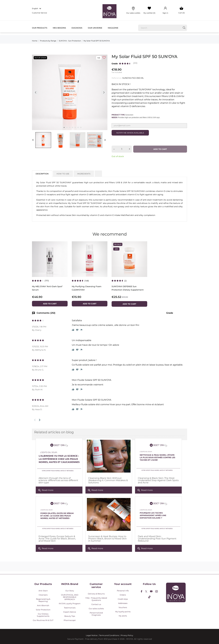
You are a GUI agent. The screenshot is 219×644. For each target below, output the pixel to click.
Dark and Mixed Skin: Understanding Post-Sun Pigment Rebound (157, 539)
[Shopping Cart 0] (181, 10)
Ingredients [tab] (84, 174)
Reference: (117, 78)
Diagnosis (77, 28)
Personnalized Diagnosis (96, 614)
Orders (123, 595)
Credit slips (123, 599)
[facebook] (142, 591)
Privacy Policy (127, 635)
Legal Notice (92, 635)
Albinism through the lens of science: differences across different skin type (58, 480)
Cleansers (43, 595)
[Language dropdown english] (37, 9)
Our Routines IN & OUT (43, 620)
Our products (40, 28)
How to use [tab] (63, 174)
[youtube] (151, 591)
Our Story (70, 591)
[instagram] (157, 591)
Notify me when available (130, 133)
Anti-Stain (43, 591)
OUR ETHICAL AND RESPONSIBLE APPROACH (70, 597)
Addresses (123, 603)
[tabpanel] (70, 92)
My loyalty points (123, 612)
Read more (46, 490)
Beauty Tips (70, 616)
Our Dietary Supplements (43, 615)
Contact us (96, 604)
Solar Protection (43, 610)
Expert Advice (70, 612)
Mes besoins (59, 28)
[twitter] (146, 591)
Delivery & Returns (96, 594)
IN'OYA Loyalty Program (70, 603)
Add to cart (160, 149)
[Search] (163, 28)
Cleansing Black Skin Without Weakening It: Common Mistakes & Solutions (108, 480)
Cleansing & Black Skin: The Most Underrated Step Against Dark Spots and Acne (158, 480)
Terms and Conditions (109, 635)
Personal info (123, 591)
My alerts (123, 616)
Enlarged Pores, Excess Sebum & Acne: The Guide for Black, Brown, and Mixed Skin (57, 539)
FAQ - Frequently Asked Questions (96, 599)
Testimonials (70, 608)
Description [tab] (42, 174)
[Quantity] (122, 149)
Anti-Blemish (43, 605)
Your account (123, 584)
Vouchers (123, 607)
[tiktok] (149, 597)
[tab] (98, 173)
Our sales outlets (96, 609)
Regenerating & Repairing (43, 600)
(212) (135, 63)
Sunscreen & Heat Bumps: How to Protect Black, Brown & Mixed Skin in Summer (107, 539)
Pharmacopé (70, 620)
